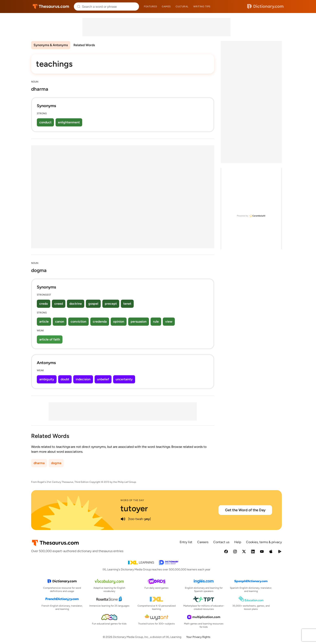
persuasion (139, 321)
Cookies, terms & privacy (264, 542)
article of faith (50, 339)
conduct (45, 122)
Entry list (186, 542)
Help (238, 542)
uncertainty (124, 379)
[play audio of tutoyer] (123, 519)
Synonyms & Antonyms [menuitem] (51, 45)
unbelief (103, 379)
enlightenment (69, 122)
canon (60, 321)
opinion (119, 321)
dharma (39, 463)
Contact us (221, 542)
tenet (127, 304)
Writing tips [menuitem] (202, 7)
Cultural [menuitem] (182, 7)
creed (59, 304)
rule (156, 321)
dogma (56, 463)
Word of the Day (132, 500)
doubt (65, 379)
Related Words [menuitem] (84, 45)
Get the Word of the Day (245, 510)
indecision (83, 379)
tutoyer (134, 508)
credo (44, 304)
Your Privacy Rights (198, 637)
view (169, 321)
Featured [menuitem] (150, 7)
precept (111, 304)
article (44, 321)
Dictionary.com (265, 7)
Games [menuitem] (166, 7)
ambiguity (47, 379)
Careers (203, 542)
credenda (100, 321)
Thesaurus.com (51, 7)
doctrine (76, 304)
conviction (78, 321)
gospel (93, 304)
